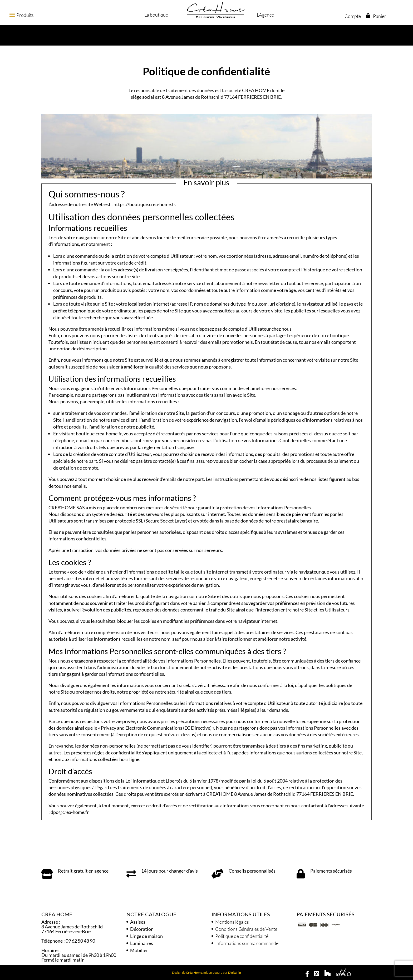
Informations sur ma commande (247, 943)
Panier (379, 16)
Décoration (142, 929)
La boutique (156, 15)
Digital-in (235, 972)
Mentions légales (232, 922)
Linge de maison (146, 936)
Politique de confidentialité (242, 936)
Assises (138, 922)
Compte (350, 16)
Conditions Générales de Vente (246, 929)
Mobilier (139, 950)
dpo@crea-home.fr (70, 812)
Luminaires (142, 943)
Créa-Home (194, 972)
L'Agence (265, 15)
